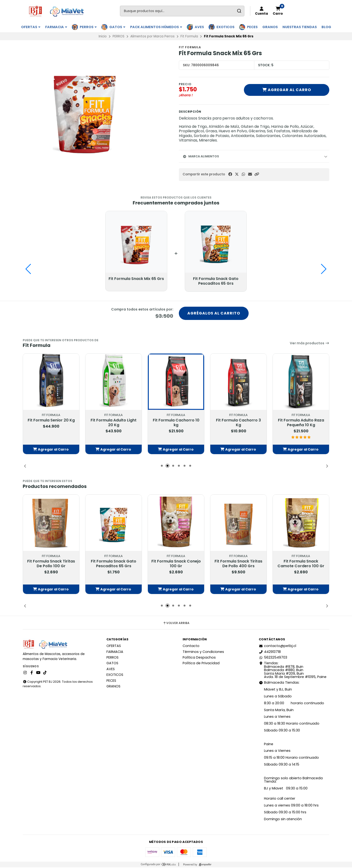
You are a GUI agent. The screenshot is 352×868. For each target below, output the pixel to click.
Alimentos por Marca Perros (152, 36)
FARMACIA (56, 27)
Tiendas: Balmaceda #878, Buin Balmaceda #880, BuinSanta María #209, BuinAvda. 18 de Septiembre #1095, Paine (293, 671)
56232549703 (273, 658)
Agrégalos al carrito (214, 314)
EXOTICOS (225, 27)
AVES (199, 27)
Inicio (103, 36)
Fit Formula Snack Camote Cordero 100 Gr (301, 564)
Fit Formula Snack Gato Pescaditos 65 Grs (114, 564)
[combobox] (182, 11)
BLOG (326, 27)
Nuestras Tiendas (300, 27)
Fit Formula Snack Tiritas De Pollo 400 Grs (238, 564)
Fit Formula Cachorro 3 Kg (238, 423)
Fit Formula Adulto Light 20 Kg (114, 423)
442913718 (270, 652)
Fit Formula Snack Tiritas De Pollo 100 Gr (51, 564)
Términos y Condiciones (203, 652)
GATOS (117, 27)
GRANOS (270, 27)
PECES (252, 27)
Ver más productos (310, 344)
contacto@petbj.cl (277, 647)
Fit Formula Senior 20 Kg (51, 421)
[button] (257, 174)
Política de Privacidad (201, 664)
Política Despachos (199, 658)
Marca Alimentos (201, 156)
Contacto (191, 647)
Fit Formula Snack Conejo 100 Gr (176, 564)
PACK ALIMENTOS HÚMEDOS (156, 27)
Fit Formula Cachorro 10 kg (176, 423)
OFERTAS (31, 27)
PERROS (88, 27)
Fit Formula (189, 36)
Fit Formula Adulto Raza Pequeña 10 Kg (301, 423)
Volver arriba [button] (176, 624)
